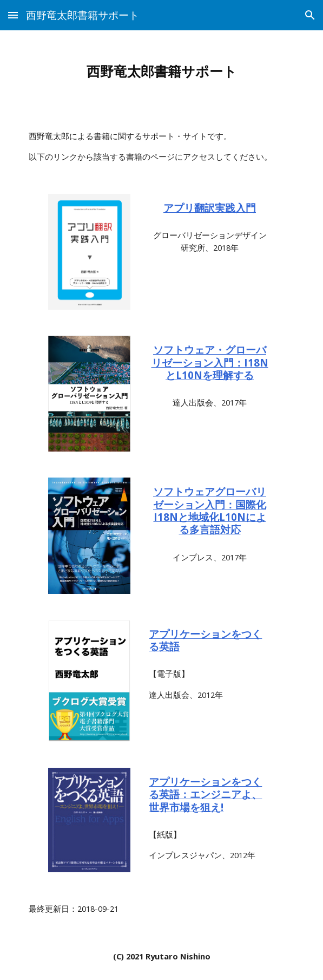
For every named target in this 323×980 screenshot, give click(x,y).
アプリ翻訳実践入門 (210, 208)
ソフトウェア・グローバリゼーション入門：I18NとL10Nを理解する (210, 362)
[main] (161, 71)
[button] (13, 15)
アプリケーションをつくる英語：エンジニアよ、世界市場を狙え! (205, 794)
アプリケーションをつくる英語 (205, 640)
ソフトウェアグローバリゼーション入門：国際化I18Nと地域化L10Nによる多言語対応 (210, 510)
